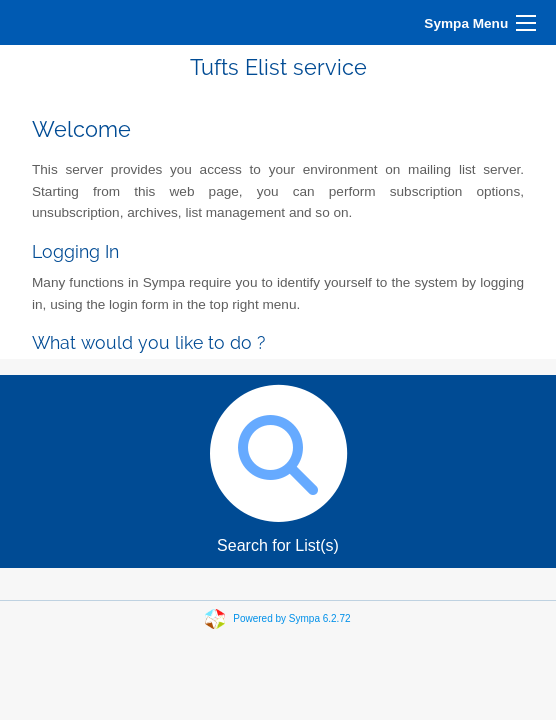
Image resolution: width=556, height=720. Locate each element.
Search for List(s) (278, 464)
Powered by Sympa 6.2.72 (291, 617)
